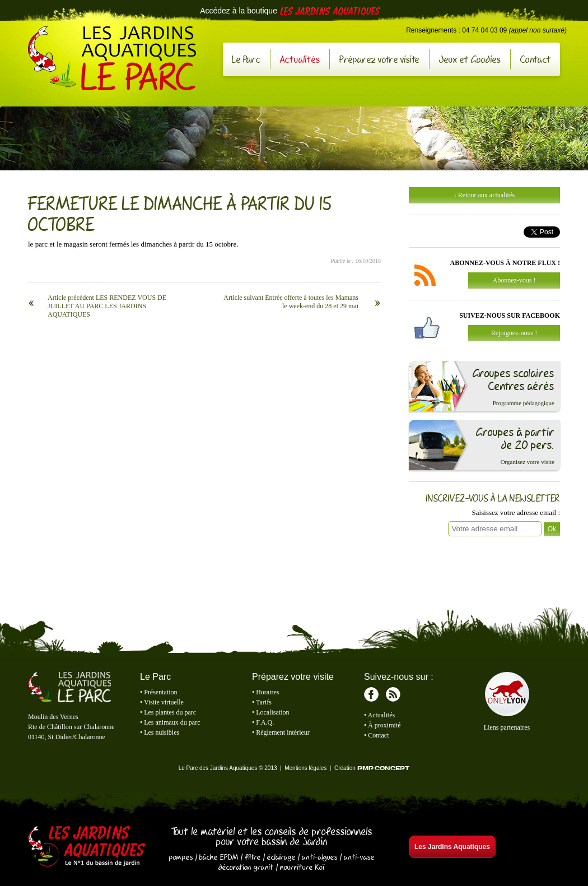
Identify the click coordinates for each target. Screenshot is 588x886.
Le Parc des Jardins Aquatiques (112, 58)
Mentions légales (305, 768)
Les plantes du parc (170, 712)
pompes (181, 857)
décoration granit (246, 867)
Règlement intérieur (283, 732)
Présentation (160, 692)
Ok (552, 529)
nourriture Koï (302, 867)
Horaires (267, 692)
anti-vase (359, 857)
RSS (393, 694)
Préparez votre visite (379, 59)
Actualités (300, 59)
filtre (253, 857)
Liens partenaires (507, 727)
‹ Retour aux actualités (484, 195)
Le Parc (246, 59)
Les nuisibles (162, 732)
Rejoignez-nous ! (514, 333)
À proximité (384, 725)
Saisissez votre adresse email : (516, 512)
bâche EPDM (219, 857)
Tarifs (264, 702)
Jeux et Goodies (470, 59)
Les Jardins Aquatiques (87, 847)
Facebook (371, 694)
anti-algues (320, 857)
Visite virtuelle (164, 702)
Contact (536, 59)
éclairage (281, 857)
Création (372, 768)
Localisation (272, 712)
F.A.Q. (265, 722)
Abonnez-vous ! (514, 280)
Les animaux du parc (172, 722)
